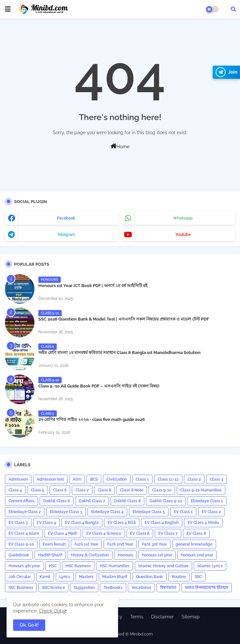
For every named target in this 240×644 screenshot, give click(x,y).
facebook (66, 218)
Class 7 (82, 490)
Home (120, 146)
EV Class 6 (140, 533)
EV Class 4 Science (104, 533)
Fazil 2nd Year (120, 544)
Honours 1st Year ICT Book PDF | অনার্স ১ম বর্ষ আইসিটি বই (93, 286)
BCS (94, 479)
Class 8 (104, 490)
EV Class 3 (18, 523)
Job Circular (20, 577)
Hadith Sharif (50, 555)
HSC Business (78, 566)
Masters (86, 577)
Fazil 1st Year (86, 544)
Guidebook (19, 555)
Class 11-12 (168, 479)
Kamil (45, 577)
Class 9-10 (162, 490)
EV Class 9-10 (21, 544)
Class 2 (194, 479)
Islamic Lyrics (210, 566)
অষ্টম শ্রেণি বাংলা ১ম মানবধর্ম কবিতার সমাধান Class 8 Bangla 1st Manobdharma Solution (120, 353)
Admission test (50, 479)
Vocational (141, 588)
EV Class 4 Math (63, 533)
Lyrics (65, 577)
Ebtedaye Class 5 (149, 512)
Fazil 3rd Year (154, 544)
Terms (137, 617)
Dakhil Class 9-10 (166, 501)
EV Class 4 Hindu (203, 523)
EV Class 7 (168, 533)
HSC (53, 566)
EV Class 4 (46, 523)
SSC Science (53, 588)
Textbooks (113, 588)
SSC (198, 577)
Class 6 (60, 490)
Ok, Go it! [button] (29, 625)
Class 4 (15, 490)
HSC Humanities (115, 566)
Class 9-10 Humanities (201, 490)
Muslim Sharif (115, 577)
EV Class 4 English (162, 523)
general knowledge (194, 544)
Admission (18, 479)
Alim (77, 479)
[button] (233, 9)
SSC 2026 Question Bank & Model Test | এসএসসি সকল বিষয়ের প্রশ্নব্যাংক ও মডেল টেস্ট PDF (124, 319)
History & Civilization (90, 555)
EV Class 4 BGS (122, 523)
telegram (66, 235)
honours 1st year (157, 555)
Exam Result (54, 544)
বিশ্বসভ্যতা (168, 588)
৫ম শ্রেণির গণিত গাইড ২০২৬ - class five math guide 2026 (92, 419)
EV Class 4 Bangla (82, 523)
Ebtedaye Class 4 (107, 512)
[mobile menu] (8, 9)
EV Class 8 (196, 533)
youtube (183, 235)
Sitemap (191, 617)
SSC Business (21, 588)
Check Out (50, 611)
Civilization (117, 479)
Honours (125, 555)
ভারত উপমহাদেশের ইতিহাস (207, 588)
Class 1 (142, 479)
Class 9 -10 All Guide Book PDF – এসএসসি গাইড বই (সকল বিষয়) (99, 386)
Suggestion (84, 588)
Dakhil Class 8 (127, 501)
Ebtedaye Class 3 (66, 512)
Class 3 (217, 479)
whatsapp (183, 218)
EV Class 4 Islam (24, 533)
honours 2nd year (197, 555)
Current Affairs (21, 501)
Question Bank (150, 577)
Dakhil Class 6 (57, 501)
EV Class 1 (183, 512)
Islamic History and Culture (163, 566)
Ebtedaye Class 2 (25, 512)
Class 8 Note (132, 490)
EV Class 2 (211, 512)
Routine (179, 577)
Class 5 (38, 490)
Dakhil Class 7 (92, 501)
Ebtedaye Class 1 (207, 501)
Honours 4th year (24, 566)
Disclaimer (162, 617)
